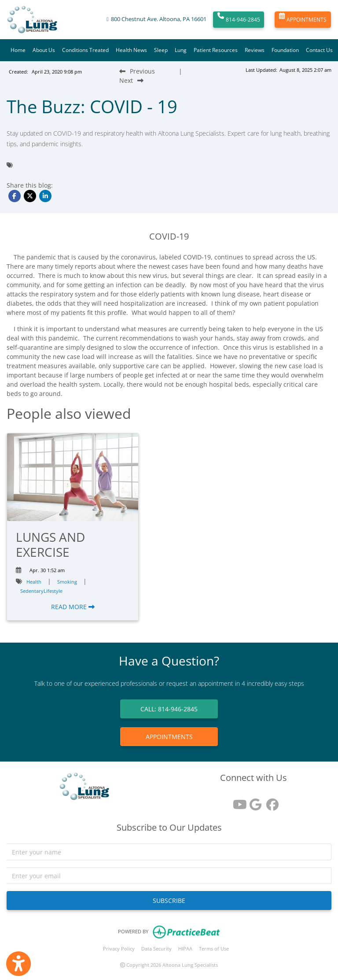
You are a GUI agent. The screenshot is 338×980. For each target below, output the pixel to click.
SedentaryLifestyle (41, 591)
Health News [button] (131, 50)
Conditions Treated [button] (85, 50)
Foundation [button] (285, 50)
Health (34, 582)
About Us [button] (44, 50)
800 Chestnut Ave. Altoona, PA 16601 (159, 19)
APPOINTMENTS (303, 20)
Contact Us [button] (319, 50)
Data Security (156, 949)
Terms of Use (214, 949)
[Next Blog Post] (131, 80)
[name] (169, 852)
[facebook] (270, 801)
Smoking (67, 582)
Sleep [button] (161, 50)
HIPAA (185, 949)
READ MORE (73, 607)
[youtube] (237, 801)
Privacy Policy (119, 949)
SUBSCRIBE (169, 900)
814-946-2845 (239, 20)
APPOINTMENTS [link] (169, 737)
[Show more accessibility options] (18, 964)
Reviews (255, 50)
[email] (169, 876)
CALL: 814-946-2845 (169, 709)
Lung (181, 50)
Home (18, 50)
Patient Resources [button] (216, 50)
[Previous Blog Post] (137, 71)
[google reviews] (253, 801)
